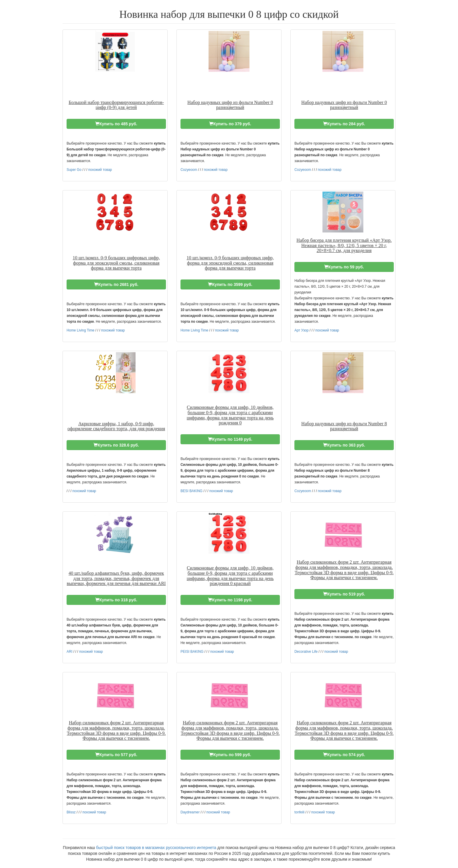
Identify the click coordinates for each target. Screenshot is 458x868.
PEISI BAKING (192, 652)
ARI (70, 652)
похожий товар (100, 170)
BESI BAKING (191, 491)
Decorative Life (306, 652)
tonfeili (299, 812)
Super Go (74, 170)
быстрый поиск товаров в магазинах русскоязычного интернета (156, 848)
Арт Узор (301, 330)
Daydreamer (190, 812)
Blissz (71, 812)
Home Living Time (80, 330)
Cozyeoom (189, 170)
